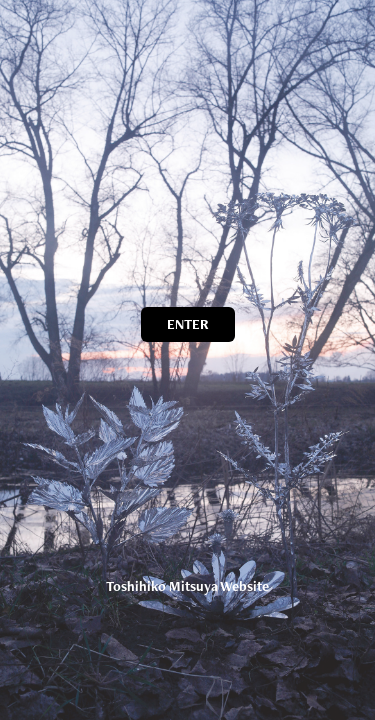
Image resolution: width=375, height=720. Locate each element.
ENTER (188, 324)
